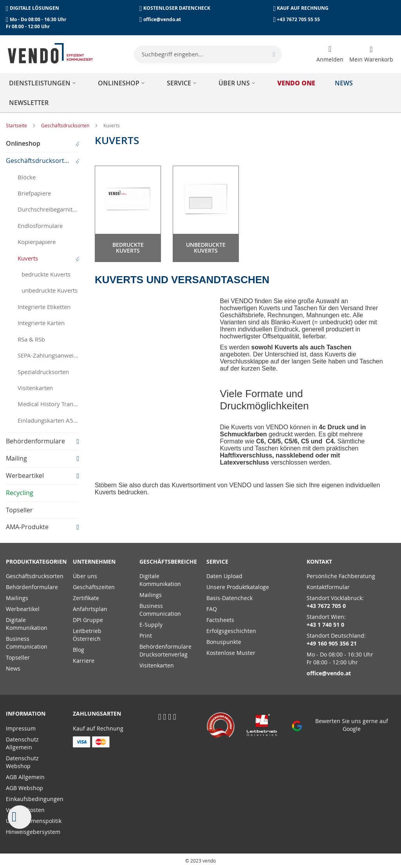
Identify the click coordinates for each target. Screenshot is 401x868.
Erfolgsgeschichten (231, 631)
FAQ (212, 609)
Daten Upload (224, 576)
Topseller (18, 657)
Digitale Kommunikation (27, 624)
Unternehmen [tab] (94, 561)
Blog (79, 650)
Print (146, 636)
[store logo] (51, 53)
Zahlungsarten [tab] (97, 713)
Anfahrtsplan (90, 609)
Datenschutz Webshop (22, 762)
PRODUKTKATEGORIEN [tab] (33, 561)
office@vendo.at (162, 19)
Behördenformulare (32, 587)
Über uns (85, 576)
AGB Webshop (24, 788)
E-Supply (151, 625)
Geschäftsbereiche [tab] (167, 561)
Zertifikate (86, 598)
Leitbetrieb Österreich (87, 635)
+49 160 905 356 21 (332, 643)
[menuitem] (44, 83)
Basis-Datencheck (229, 598)
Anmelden (330, 59)
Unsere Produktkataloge (238, 587)
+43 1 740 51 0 (325, 625)
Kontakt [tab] (319, 561)
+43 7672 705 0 (326, 606)
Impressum (21, 728)
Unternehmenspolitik (34, 821)
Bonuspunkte (224, 642)
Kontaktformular (328, 587)
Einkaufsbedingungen (35, 799)
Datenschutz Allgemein (22, 743)
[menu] (200, 93)
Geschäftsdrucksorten (66, 125)
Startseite (17, 125)
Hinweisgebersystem (33, 832)
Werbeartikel (23, 609)
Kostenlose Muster (231, 653)
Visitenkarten (157, 665)
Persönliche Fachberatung (341, 576)
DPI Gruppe (88, 620)
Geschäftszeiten (94, 587)
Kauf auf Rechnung (98, 728)
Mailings (17, 598)
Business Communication (27, 643)
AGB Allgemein (25, 777)
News (13, 668)
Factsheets (220, 620)
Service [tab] (217, 561)
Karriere (84, 661)
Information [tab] (26, 713)
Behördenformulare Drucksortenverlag (165, 650)
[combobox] (208, 54)
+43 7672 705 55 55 (298, 19)
